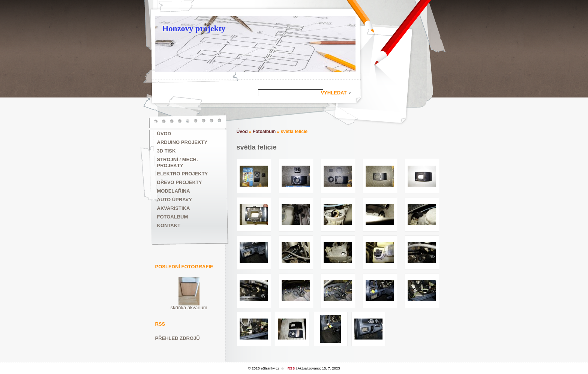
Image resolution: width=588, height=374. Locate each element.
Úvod (164, 134)
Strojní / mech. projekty (178, 162)
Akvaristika (174, 208)
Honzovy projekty (194, 28)
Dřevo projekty (180, 182)
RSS (291, 368)
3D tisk (166, 151)
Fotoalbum (173, 217)
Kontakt (169, 225)
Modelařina (174, 191)
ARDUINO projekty (182, 142)
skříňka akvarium (189, 307)
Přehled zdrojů (178, 338)
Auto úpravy (175, 200)
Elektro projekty (183, 174)
